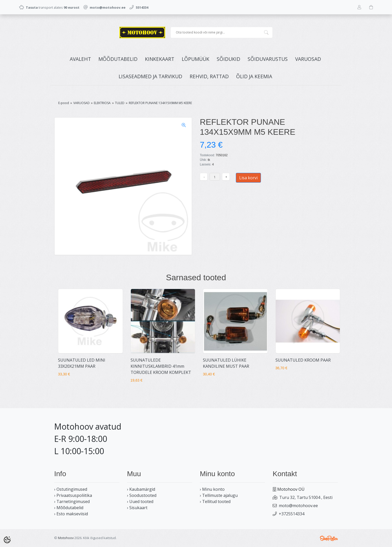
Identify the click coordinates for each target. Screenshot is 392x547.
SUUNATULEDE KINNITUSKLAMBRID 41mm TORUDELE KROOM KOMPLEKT (161, 366)
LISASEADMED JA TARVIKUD (150, 76)
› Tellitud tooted (215, 501)
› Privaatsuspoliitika (73, 495)
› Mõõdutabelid (69, 508)
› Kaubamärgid (141, 489)
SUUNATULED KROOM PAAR (303, 360)
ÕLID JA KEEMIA (254, 76)
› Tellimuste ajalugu (219, 495)
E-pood (64, 103)
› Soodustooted (142, 495)
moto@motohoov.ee (298, 506)
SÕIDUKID (228, 59)
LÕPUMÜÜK (195, 59)
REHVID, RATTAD (209, 76)
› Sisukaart (137, 508)
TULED (120, 103)
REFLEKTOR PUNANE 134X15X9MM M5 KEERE (160, 103)
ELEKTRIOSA (102, 103)
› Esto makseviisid (71, 514)
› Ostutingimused (71, 489)
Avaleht (80, 59)
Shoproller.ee (329, 538)
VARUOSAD (308, 59)
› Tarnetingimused (72, 501)
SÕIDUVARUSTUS (268, 59)
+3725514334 (292, 514)
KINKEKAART (160, 59)
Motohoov (66, 538)
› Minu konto (212, 489)
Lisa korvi (248, 178)
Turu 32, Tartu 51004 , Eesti (306, 497)
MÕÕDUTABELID (118, 59)
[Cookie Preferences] (7, 540)
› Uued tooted (140, 501)
